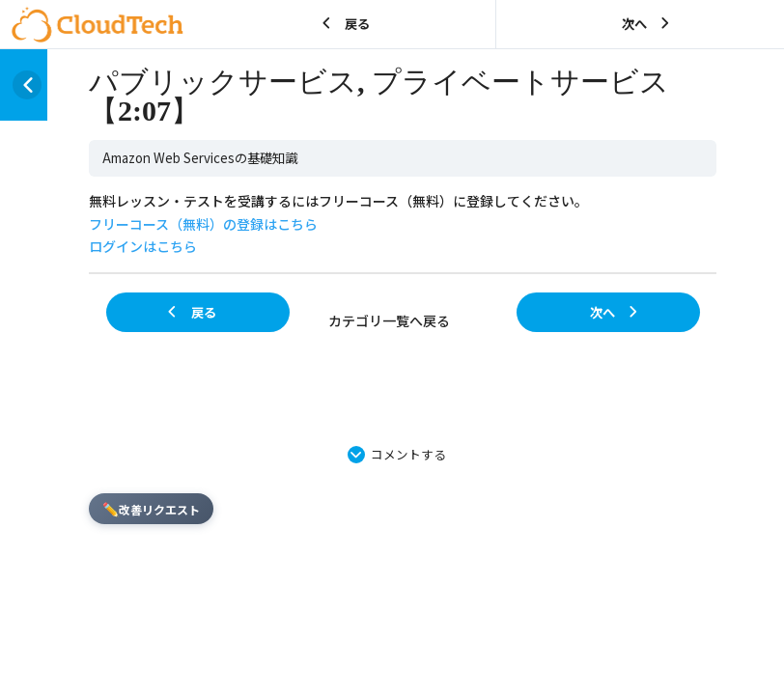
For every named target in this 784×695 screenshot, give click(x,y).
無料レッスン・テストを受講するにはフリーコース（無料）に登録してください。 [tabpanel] (338, 224)
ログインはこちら (143, 246)
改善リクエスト (151, 509)
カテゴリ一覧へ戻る (389, 320)
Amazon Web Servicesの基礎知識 (200, 158)
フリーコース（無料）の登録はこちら (203, 224)
